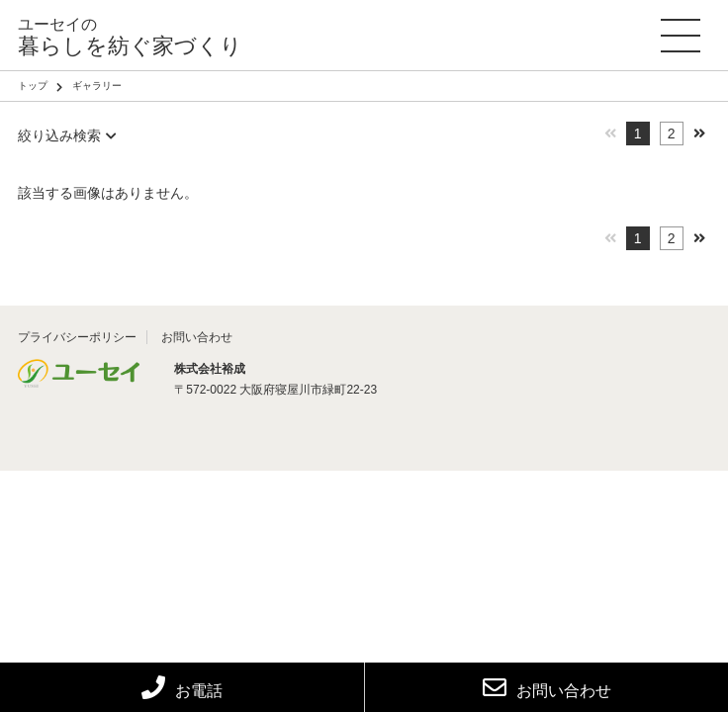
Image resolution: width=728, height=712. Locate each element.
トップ (33, 86)
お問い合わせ (547, 687)
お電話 (182, 691)
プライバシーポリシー (77, 337)
